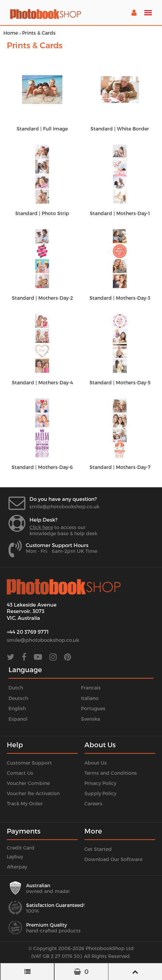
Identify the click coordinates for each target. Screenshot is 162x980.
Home (11, 33)
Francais (91, 688)
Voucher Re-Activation (33, 793)
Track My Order (25, 803)
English (17, 708)
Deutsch (18, 698)
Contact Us (20, 773)
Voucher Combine (28, 783)
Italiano (90, 698)
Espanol (18, 719)
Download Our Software (113, 859)
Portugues (93, 708)
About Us (96, 763)
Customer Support (29, 763)
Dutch (16, 688)
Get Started (98, 849)
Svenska (90, 719)
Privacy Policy (100, 783)
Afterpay (17, 867)
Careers (93, 803)
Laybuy (15, 856)
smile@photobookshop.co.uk (64, 506)
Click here (41, 527)
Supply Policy (100, 793)
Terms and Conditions (111, 773)
